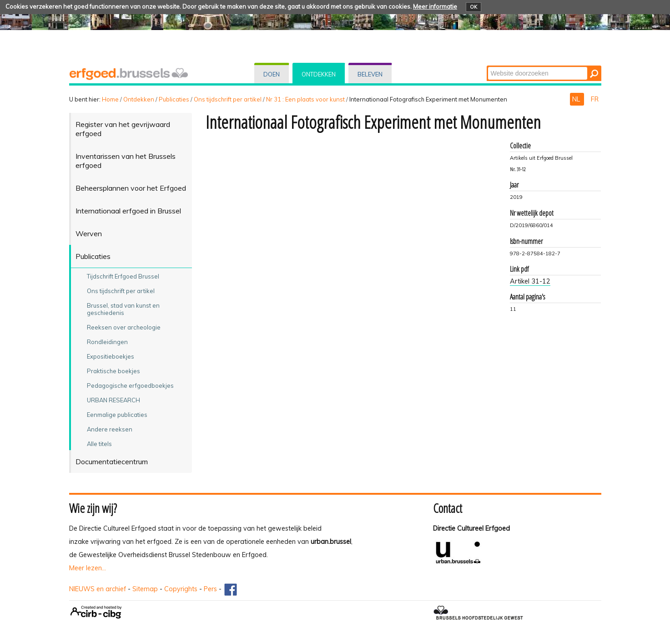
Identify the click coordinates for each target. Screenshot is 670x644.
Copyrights (181, 589)
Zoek (487, 66)
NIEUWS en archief (98, 589)
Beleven (370, 74)
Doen (272, 74)
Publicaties (174, 99)
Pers (210, 589)
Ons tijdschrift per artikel (228, 99)
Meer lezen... (88, 568)
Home (110, 99)
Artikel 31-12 (530, 281)
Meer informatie (435, 6)
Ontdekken (319, 74)
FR (595, 99)
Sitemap (145, 589)
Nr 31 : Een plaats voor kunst (305, 99)
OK (474, 7)
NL (577, 99)
